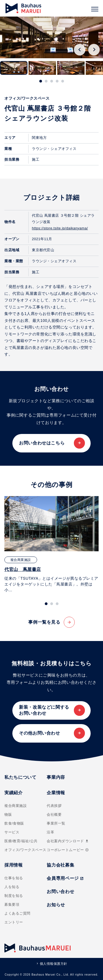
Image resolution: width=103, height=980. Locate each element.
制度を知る (14, 896)
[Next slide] (94, 50)
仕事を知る (14, 878)
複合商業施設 (16, 806)
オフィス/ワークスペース (25, 850)
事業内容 (56, 777)
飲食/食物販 (14, 823)
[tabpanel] (51, 545)
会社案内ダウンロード (68, 841)
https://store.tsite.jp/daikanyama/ (60, 228)
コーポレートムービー (68, 850)
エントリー (14, 922)
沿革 (50, 832)
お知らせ (56, 905)
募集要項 (12, 904)
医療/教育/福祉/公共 (21, 841)
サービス (12, 832)
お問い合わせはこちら (42, 443)
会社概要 (54, 815)
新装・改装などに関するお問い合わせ (44, 710)
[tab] (41, 81)
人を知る (12, 887)
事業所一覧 (56, 823)
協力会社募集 (60, 865)
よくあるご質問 (17, 913)
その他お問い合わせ (40, 733)
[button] (14, 68)
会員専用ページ (65, 878)
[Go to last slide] (80, 50)
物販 (8, 815)
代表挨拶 (54, 806)
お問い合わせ (60, 892)
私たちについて (20, 777)
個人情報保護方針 (54, 964)
